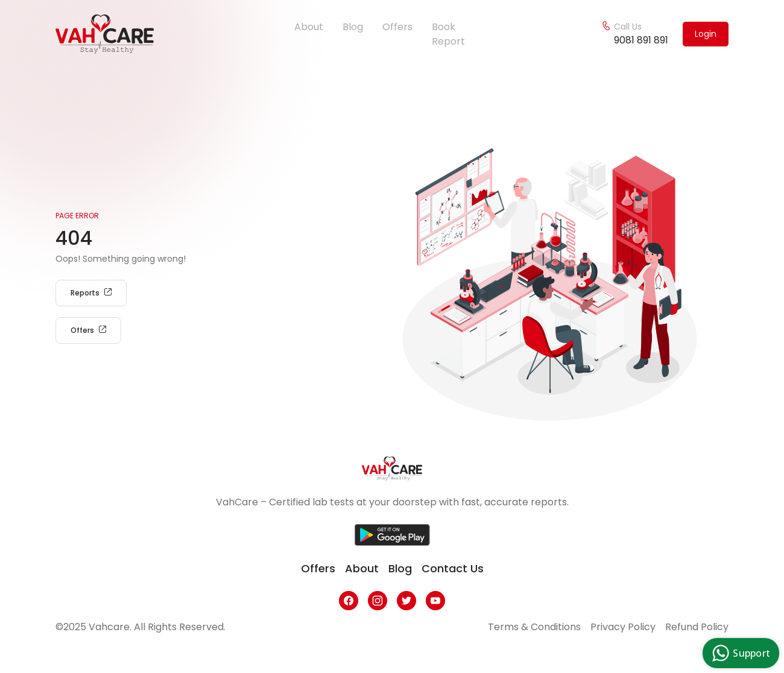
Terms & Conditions (534, 627)
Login (706, 34)
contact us (453, 568)
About (309, 27)
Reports (91, 293)
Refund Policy (697, 627)
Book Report (448, 34)
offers (318, 568)
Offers (397, 27)
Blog (353, 27)
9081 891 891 (641, 40)
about (362, 568)
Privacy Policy (623, 627)
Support (739, 653)
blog (400, 568)
